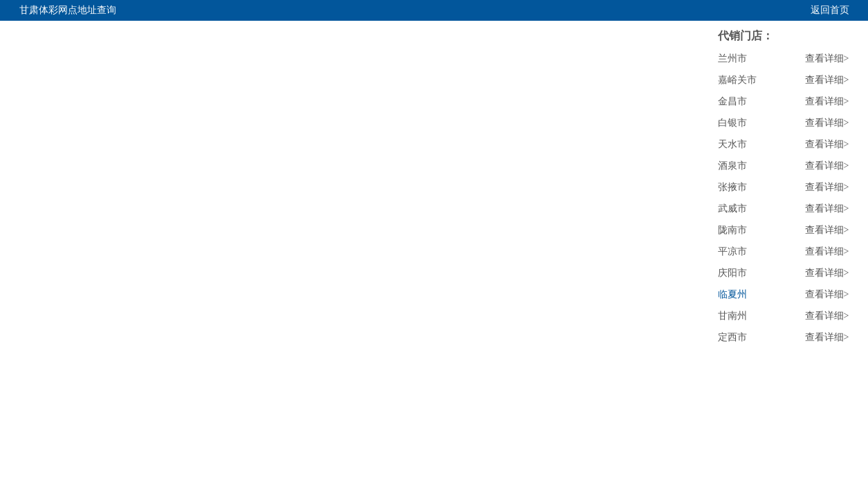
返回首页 (830, 10)
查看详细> (827, 58)
